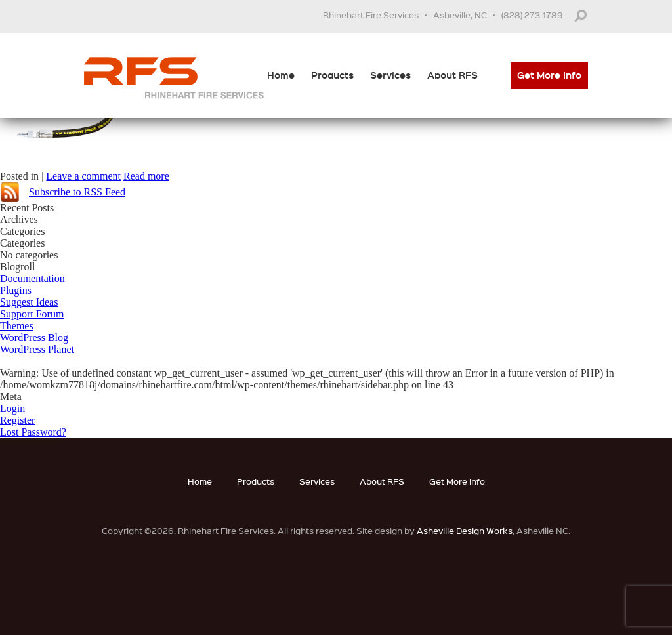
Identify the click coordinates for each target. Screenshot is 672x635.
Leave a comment (83, 176)
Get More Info (549, 75)
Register (17, 420)
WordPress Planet (37, 349)
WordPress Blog (34, 338)
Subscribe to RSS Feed (77, 192)
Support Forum (32, 314)
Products (332, 75)
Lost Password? (33, 432)
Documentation (32, 278)
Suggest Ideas (29, 302)
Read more (146, 176)
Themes (17, 326)
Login (12, 408)
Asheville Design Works (465, 530)
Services (390, 75)
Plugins (16, 290)
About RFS (452, 75)
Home (281, 75)
